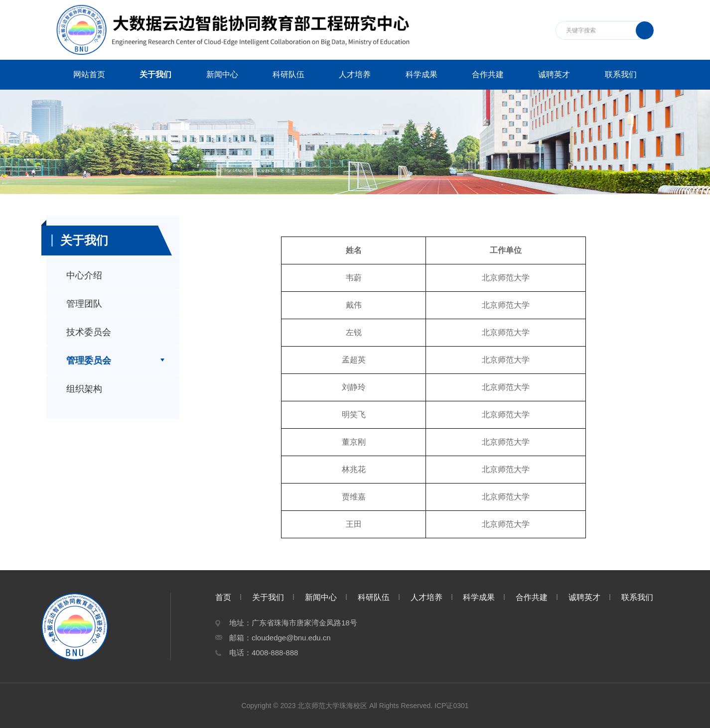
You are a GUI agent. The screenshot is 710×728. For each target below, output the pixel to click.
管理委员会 (89, 361)
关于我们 (155, 74)
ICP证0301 (451, 706)
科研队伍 (288, 74)
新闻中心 (222, 74)
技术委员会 (89, 332)
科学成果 (422, 74)
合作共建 (488, 74)
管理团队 (84, 304)
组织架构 (84, 389)
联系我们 (621, 74)
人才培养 (355, 74)
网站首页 (89, 74)
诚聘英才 (554, 74)
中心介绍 (84, 275)
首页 (223, 597)
